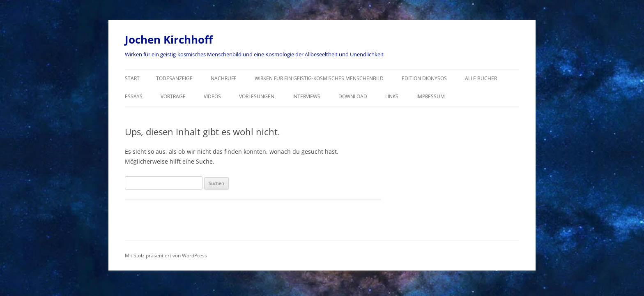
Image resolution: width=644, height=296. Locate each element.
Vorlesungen (257, 96)
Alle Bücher (481, 78)
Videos (212, 96)
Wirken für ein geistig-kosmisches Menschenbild (319, 78)
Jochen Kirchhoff (169, 39)
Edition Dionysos (424, 78)
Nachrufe (224, 78)
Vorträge (173, 96)
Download (353, 96)
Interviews (306, 96)
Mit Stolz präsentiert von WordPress (166, 256)
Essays (134, 96)
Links (392, 96)
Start (132, 78)
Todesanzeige (174, 78)
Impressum (431, 96)
